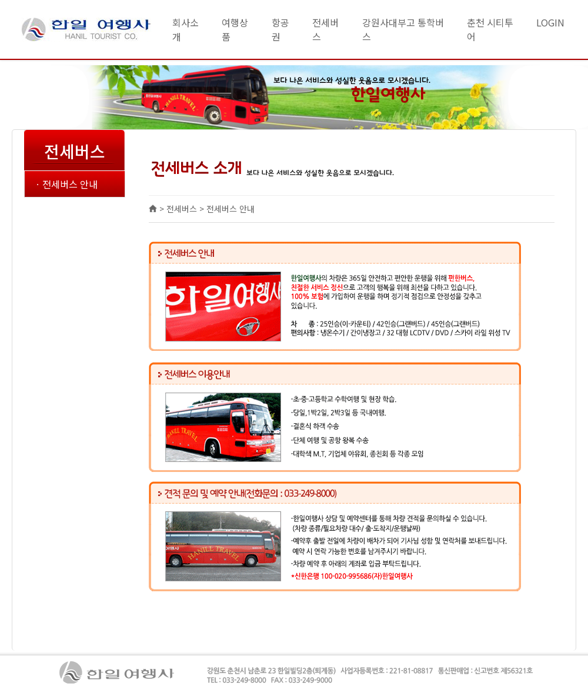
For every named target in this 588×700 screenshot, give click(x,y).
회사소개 (186, 29)
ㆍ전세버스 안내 (66, 184)
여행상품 (235, 29)
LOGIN (550, 22)
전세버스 (325, 29)
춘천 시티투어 (490, 29)
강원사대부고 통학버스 (403, 29)
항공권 (280, 29)
